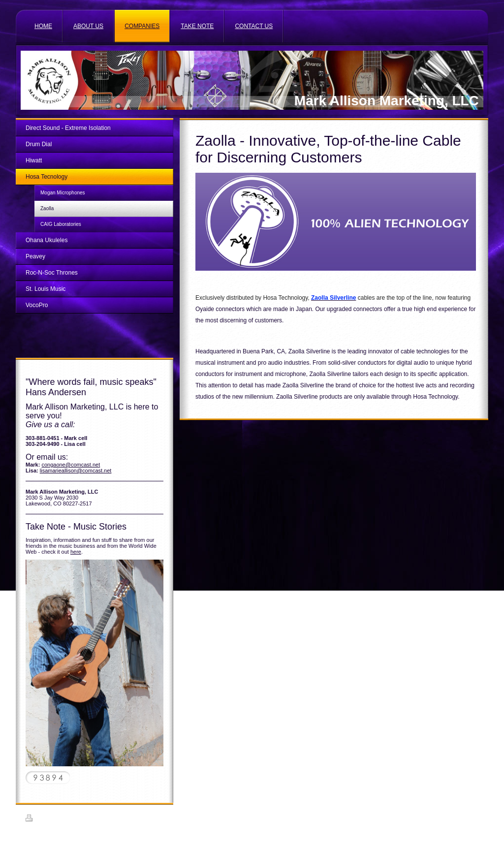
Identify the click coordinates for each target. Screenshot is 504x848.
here (76, 552)
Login (472, 818)
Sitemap (62, 819)
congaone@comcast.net (71, 465)
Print (37, 819)
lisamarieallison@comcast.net (76, 471)
